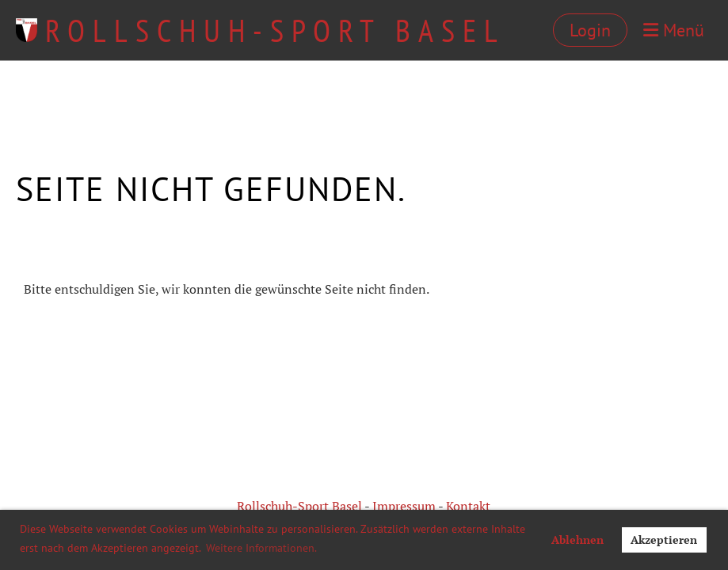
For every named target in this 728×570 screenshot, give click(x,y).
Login (590, 30)
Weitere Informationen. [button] (261, 548)
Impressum (404, 506)
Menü (674, 30)
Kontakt (468, 506)
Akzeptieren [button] (664, 540)
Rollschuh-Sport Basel (275, 30)
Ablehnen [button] (577, 540)
